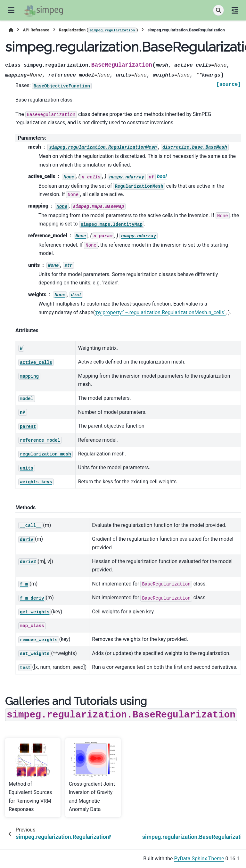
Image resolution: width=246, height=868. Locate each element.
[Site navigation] (11, 10)
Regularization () (98, 30)
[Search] (218, 10)
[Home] (11, 30)
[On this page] (235, 10)
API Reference (36, 30)
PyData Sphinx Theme (199, 859)
